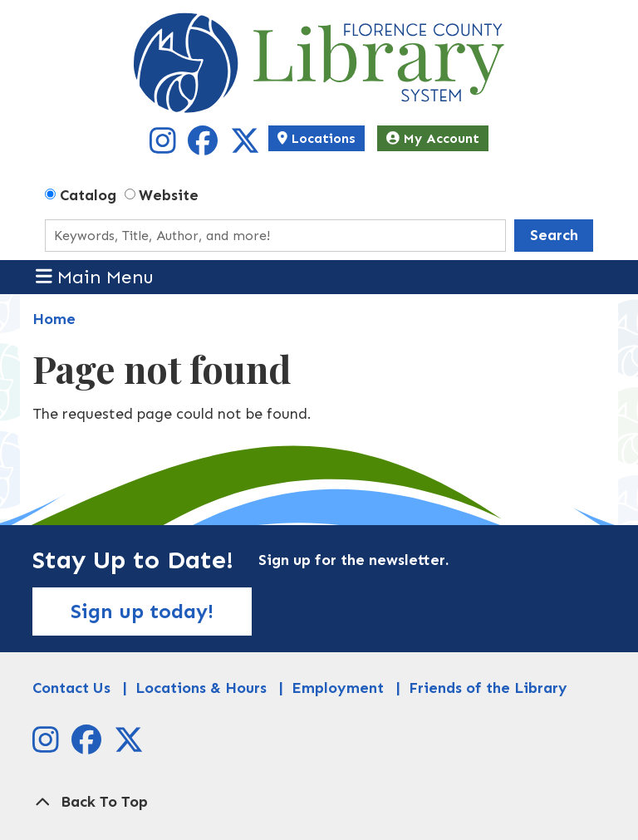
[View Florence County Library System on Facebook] (205, 147)
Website (169, 195)
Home (54, 319)
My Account (433, 138)
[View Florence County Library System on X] (245, 147)
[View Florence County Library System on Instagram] (165, 147)
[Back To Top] (319, 802)
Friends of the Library (488, 688)
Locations (317, 138)
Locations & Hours (201, 688)
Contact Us (71, 688)
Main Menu (95, 276)
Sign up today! (142, 611)
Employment (338, 688)
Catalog (88, 195)
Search (554, 235)
